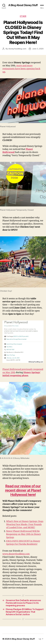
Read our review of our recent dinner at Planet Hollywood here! (23, 490)
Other (23, 16)
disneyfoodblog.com (17, 49)
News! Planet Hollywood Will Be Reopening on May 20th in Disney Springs (24, 534)
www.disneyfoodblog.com (16, 554)
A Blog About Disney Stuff (23, 5)
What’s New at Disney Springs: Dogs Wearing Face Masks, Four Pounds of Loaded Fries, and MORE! (25, 524)
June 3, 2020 (38, 49)
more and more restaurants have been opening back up (21, 69)
